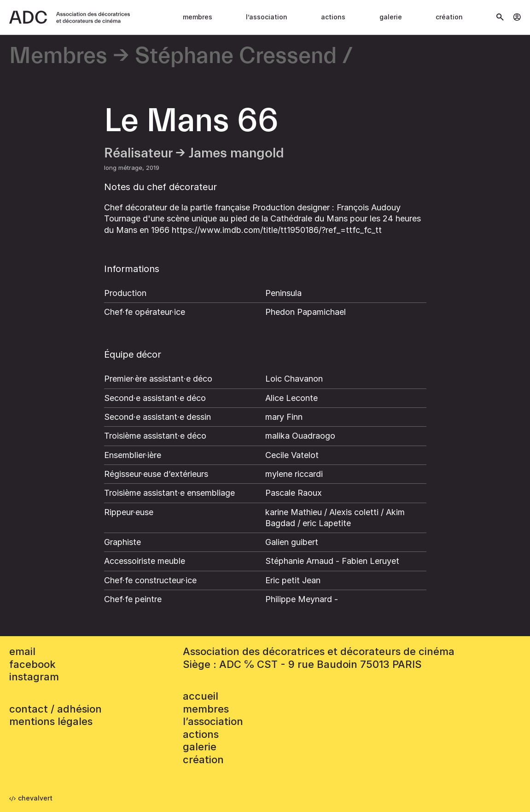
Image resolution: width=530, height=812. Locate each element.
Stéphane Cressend (236, 56)
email (22, 651)
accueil (201, 696)
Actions (333, 17)
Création (449, 17)
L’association (267, 17)
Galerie (391, 17)
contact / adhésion (55, 709)
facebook (32, 664)
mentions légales (51, 721)
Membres (198, 17)
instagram (34, 677)
